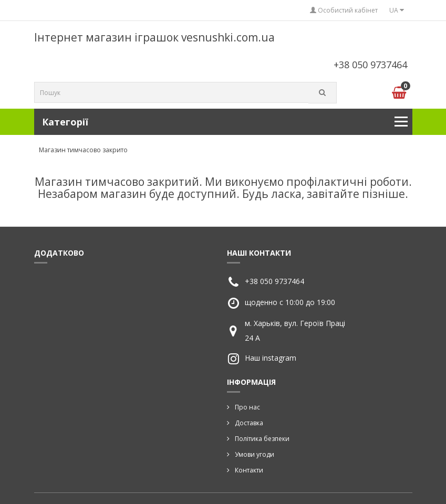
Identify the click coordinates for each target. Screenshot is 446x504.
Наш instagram (271, 358)
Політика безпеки (262, 439)
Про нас (247, 407)
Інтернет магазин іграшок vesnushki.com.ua (154, 37)
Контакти (249, 470)
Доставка (249, 423)
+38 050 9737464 (370, 65)
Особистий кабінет (344, 10)
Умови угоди (255, 454)
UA (397, 10)
